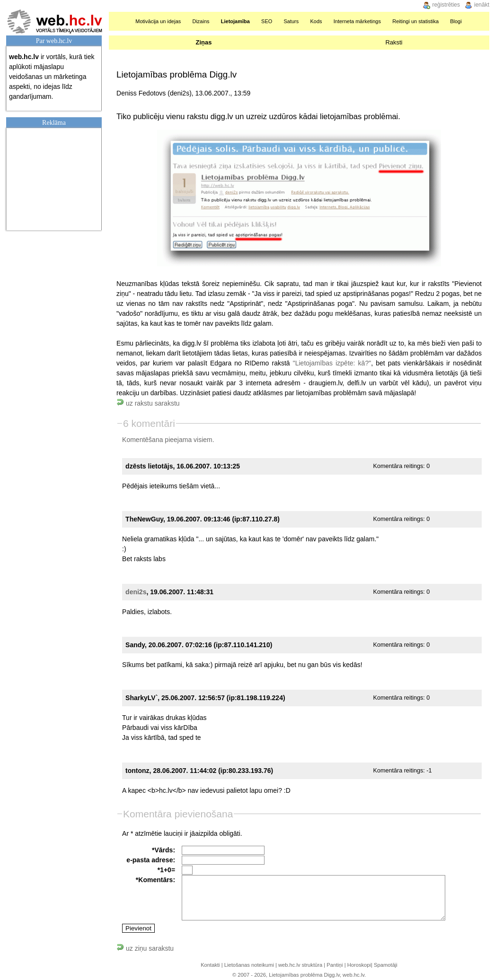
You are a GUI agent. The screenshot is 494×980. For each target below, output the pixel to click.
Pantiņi (335, 965)
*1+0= (166, 870)
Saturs (291, 21)
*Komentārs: (155, 880)
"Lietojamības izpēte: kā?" (332, 363)
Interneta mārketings (357, 21)
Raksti (394, 42)
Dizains (201, 21)
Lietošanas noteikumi (249, 965)
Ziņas (203, 42)
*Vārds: (163, 850)
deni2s (136, 592)
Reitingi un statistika (415, 21)
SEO (267, 21)
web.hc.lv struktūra (300, 965)
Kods (316, 21)
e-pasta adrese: (151, 860)
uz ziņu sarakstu (145, 948)
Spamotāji (386, 965)
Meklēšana (479, 21)
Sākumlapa (120, 21)
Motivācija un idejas (158, 21)
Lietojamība (235, 21)
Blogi (456, 21)
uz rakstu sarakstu (148, 403)
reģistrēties (446, 5)
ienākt (482, 5)
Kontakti (210, 965)
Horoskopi (359, 965)
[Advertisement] (56, 178)
